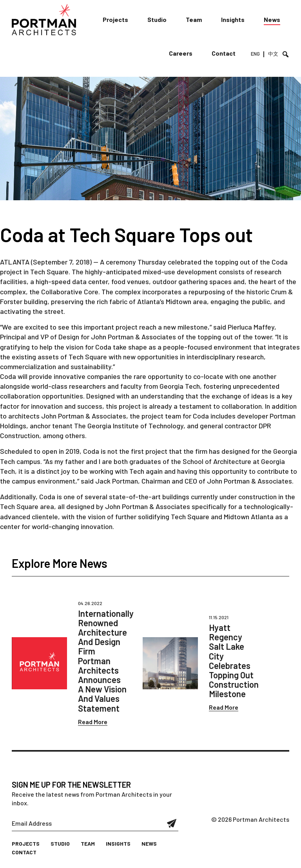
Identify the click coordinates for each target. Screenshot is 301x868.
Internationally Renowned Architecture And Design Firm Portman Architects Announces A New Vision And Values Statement (106, 661)
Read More (93, 722)
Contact (224, 53)
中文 (273, 54)
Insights (233, 19)
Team (194, 19)
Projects (115, 19)
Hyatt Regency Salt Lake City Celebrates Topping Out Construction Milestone (234, 661)
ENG (255, 54)
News (272, 19)
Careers (181, 53)
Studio (157, 19)
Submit (172, 823)
